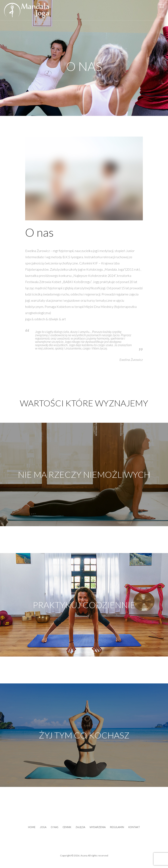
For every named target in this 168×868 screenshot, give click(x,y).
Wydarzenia (98, 827)
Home (32, 827)
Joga (43, 827)
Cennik (67, 827)
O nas (54, 827)
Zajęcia (80, 827)
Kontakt (134, 827)
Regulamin (117, 827)
